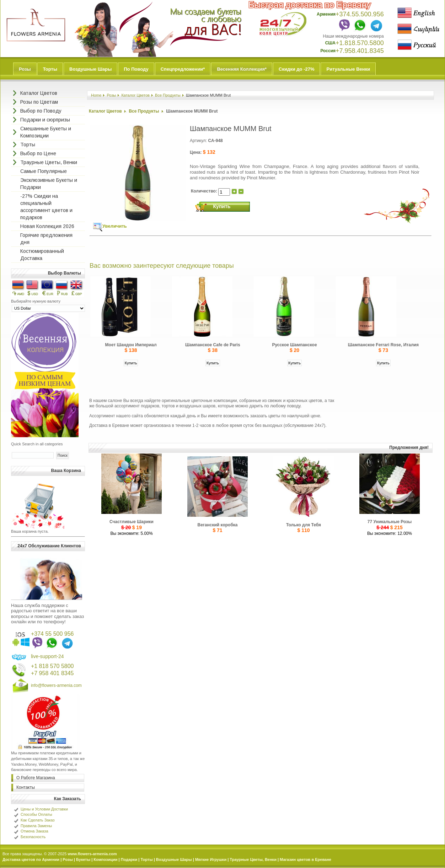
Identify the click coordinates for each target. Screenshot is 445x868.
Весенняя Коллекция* (242, 69)
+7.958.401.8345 (360, 51)
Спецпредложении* (183, 69)
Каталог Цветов (135, 95)
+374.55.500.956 (360, 14)
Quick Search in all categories (37, 444)
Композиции (105, 859)
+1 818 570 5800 (52, 666)
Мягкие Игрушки (211, 859)
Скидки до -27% (296, 69)
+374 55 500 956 (52, 634)
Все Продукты (168, 95)
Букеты (83, 859)
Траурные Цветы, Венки (253, 859)
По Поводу (136, 69)
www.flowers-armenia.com (92, 854)
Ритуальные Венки (348, 69)
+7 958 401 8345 (52, 673)
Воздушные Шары (90, 69)
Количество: (205, 191)
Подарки (129, 859)
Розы (25, 69)
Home (96, 95)
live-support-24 (47, 656)
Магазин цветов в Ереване (305, 859)
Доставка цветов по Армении (31, 859)
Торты (50, 69)
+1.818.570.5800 (360, 43)
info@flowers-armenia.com (56, 685)
